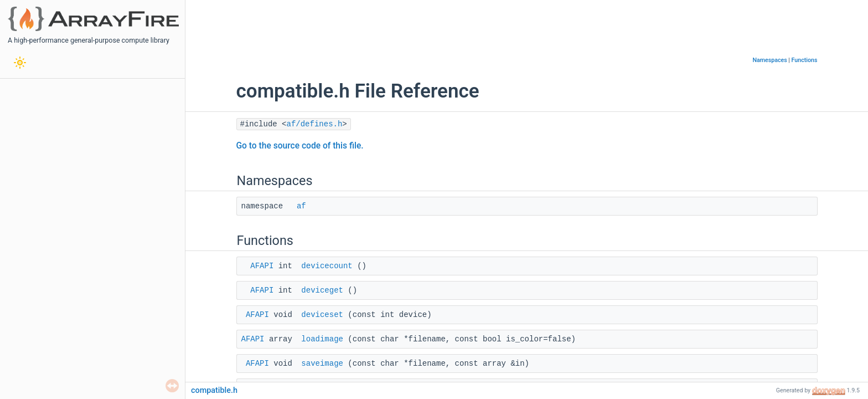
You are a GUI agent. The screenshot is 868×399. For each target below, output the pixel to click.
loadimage (322, 339)
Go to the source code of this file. (300, 146)
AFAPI (262, 266)
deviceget (322, 290)
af (301, 206)
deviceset (322, 315)
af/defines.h (315, 124)
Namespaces (769, 60)
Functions (805, 60)
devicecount (327, 266)
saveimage (322, 364)
